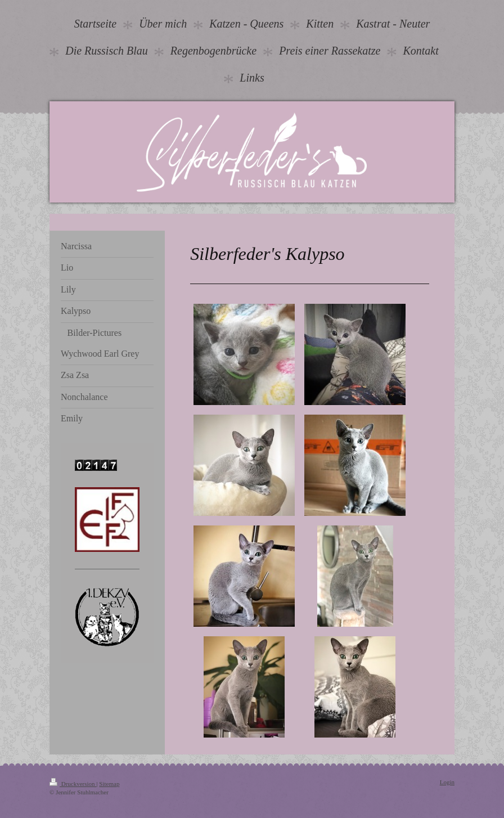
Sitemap (109, 784)
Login (447, 782)
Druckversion (73, 784)
